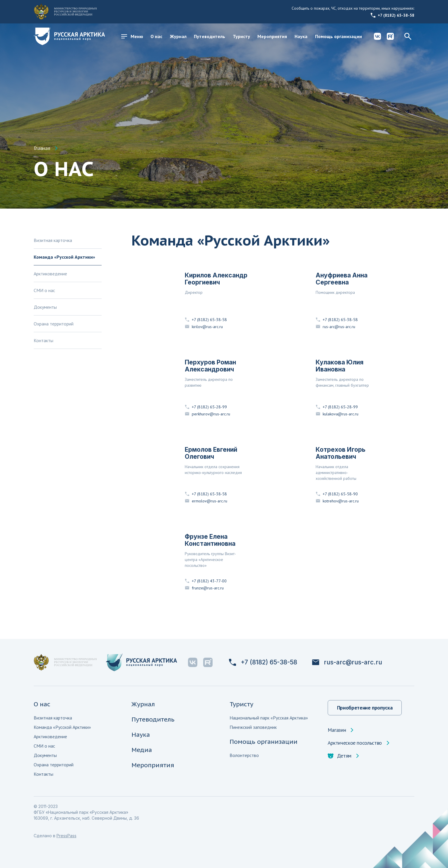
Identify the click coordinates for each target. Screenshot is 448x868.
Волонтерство (244, 755)
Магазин (337, 730)
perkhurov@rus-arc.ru (207, 414)
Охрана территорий (54, 324)
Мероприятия (272, 36)
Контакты (43, 340)
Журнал (178, 36)
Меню (132, 36)
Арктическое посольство (355, 743)
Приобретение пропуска (365, 708)
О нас (156, 36)
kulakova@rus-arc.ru (337, 414)
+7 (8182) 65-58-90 (337, 494)
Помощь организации (338, 36)
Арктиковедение (50, 274)
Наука (301, 36)
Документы (45, 307)
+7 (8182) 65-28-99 (206, 407)
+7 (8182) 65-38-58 (393, 15)
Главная (42, 148)
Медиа (142, 750)
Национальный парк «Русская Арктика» (269, 718)
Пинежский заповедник (253, 727)
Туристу (241, 36)
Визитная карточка (53, 240)
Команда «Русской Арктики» (64, 257)
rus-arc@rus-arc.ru (335, 327)
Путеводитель (210, 36)
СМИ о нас (44, 290)
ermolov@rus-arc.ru (206, 501)
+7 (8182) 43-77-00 (206, 581)
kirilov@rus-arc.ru (204, 327)
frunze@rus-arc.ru (204, 588)
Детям (340, 756)
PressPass (66, 836)
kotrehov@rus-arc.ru (337, 501)
